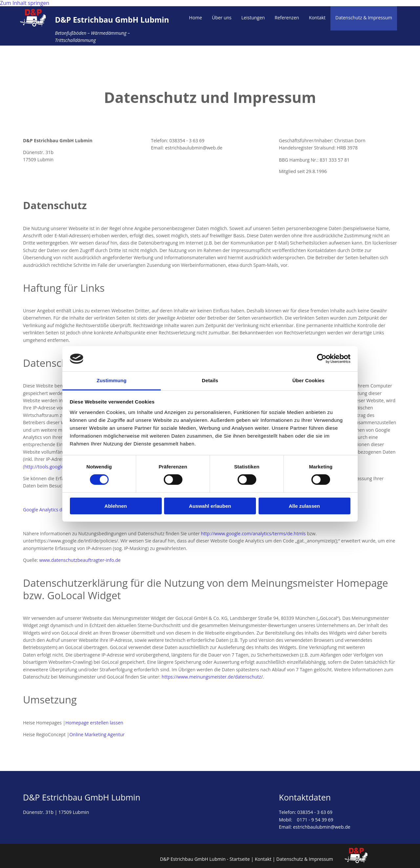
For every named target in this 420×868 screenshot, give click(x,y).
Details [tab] (210, 380)
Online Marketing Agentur (97, 734)
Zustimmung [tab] (112, 380)
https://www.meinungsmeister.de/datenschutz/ (212, 677)
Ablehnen (115, 506)
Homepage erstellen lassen (94, 723)
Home (196, 18)
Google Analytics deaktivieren (54, 510)
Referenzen (287, 18)
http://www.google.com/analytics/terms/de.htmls (253, 533)
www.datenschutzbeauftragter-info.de (80, 560)
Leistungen (253, 18)
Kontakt (317, 18)
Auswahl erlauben (210, 506)
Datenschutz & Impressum (364, 18)
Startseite (240, 859)
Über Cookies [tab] (308, 380)
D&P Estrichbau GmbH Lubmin (112, 20)
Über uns (222, 18)
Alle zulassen (304, 506)
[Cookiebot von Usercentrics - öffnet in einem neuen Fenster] (322, 359)
